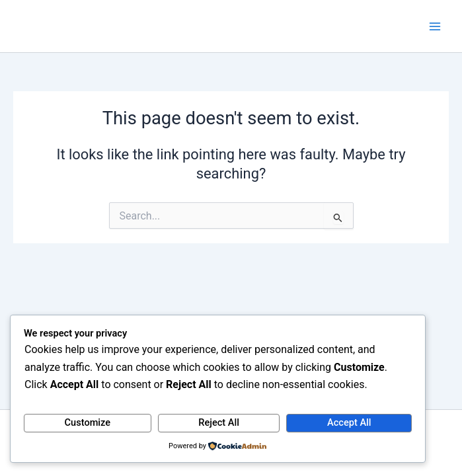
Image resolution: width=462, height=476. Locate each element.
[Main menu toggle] (435, 26)
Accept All (349, 422)
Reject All (219, 422)
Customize (88, 422)
